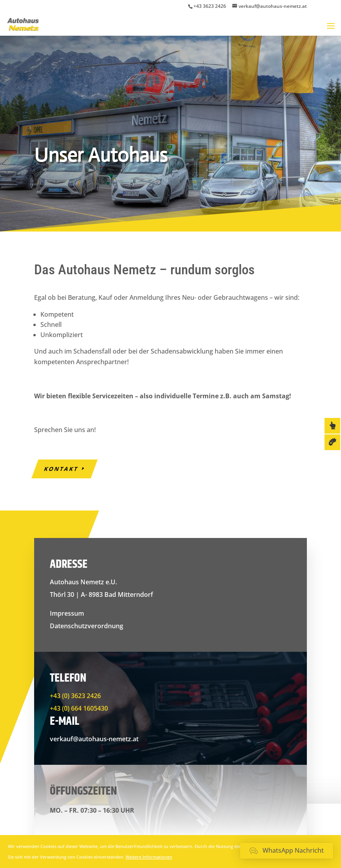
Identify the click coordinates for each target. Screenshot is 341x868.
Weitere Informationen (149, 857)
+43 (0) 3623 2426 (75, 696)
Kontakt (62, 469)
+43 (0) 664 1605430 (79, 708)
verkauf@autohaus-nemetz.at (94, 739)
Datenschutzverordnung (87, 626)
